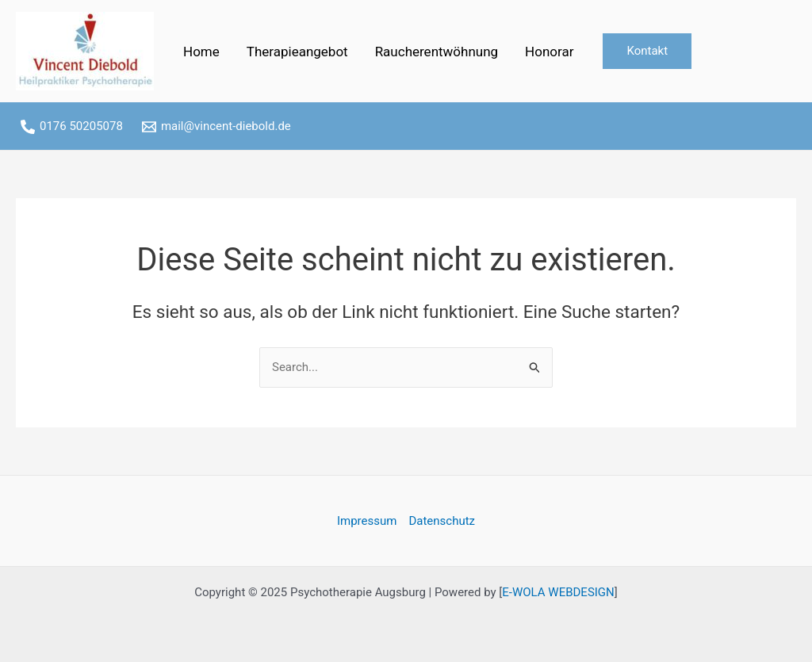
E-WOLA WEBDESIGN (558, 592)
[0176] (72, 127)
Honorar (549, 52)
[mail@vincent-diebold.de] (216, 127)
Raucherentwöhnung (437, 52)
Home (201, 52)
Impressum (367, 521)
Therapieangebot (297, 52)
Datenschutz (442, 521)
